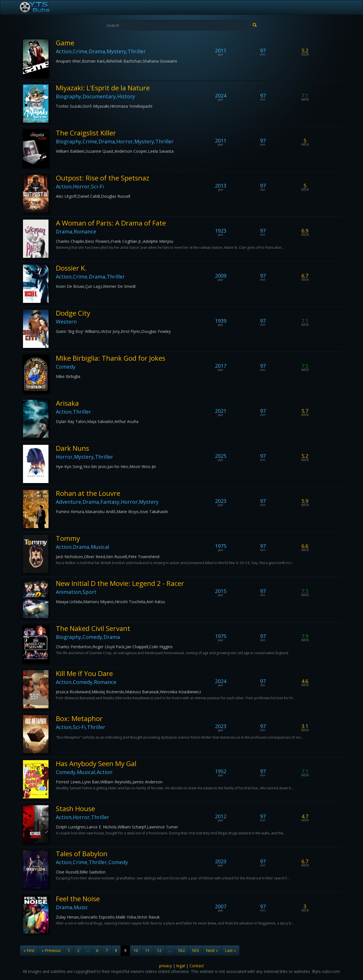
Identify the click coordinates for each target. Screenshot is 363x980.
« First (29, 950)
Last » (230, 950)
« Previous (51, 950)
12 (159, 950)
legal (181, 966)
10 (136, 950)
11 (147, 950)
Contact (197, 966)
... (88, 950)
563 (195, 950)
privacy (165, 966)
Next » (212, 950)
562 (181, 950)
